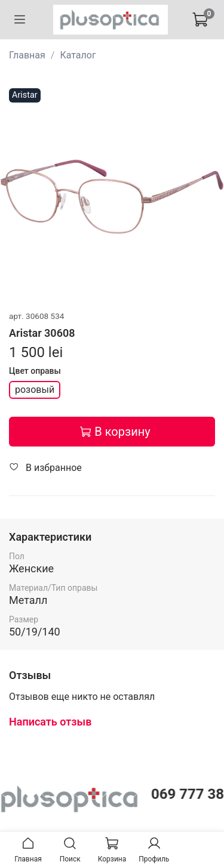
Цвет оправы (35, 371)
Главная (27, 55)
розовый (35, 390)
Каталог (78, 55)
